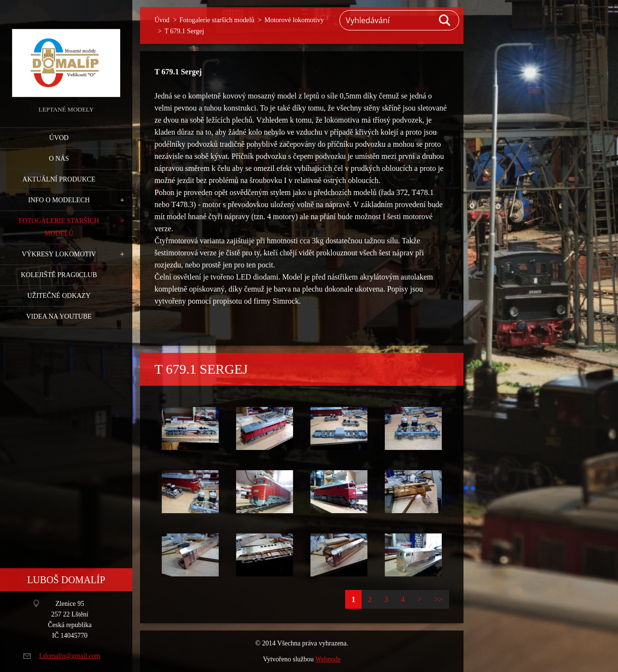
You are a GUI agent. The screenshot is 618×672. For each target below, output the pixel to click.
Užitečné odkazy (59, 296)
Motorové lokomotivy (294, 20)
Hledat (445, 20)
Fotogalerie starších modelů (59, 227)
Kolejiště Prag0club (59, 275)
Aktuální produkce (59, 179)
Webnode (328, 659)
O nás (59, 159)
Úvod (59, 138)
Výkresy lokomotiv (59, 254)
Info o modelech (59, 200)
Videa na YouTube (59, 316)
